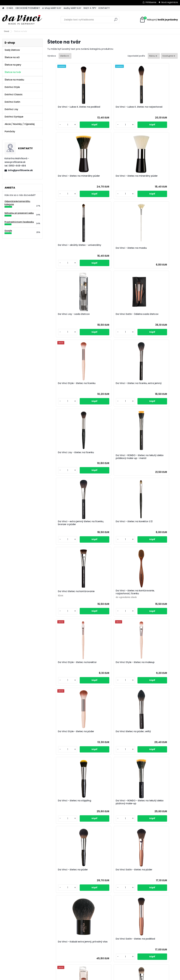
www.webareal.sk (102, 977)
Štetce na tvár (13, 72)
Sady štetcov (12, 50)
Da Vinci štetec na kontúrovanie (156, 383)
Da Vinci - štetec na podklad (67, 735)
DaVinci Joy (11, 109)
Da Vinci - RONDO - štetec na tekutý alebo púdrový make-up (68, 598)
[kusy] (57, 125)
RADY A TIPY (90, 8)
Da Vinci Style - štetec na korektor (108, 456)
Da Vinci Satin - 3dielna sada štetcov (111, 247)
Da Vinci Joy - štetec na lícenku (112, 314)
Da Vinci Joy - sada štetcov (66, 245)
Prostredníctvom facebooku (19, 222)
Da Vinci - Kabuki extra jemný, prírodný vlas (67, 670)
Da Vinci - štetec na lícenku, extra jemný (66, 316)
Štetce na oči (12, 57)
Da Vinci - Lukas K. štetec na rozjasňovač (110, 108)
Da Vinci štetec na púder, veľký (111, 527)
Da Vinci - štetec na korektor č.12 (112, 383)
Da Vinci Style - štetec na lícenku (152, 247)
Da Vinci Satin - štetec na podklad (109, 667)
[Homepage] (3, 8)
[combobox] (154, 56)
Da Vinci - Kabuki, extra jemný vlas (67, 805)
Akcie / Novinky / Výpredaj (20, 124)
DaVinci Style (12, 87)
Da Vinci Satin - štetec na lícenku (109, 805)
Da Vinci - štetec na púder (109, 596)
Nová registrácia (170, 2)
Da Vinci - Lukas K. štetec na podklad (66, 108)
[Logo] (22, 20)
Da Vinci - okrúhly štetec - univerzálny (109, 177)
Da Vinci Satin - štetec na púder (156, 596)
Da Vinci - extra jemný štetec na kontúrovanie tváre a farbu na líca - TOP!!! (134, 876)
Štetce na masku (14, 80)
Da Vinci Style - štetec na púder (68, 527)
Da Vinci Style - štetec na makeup (152, 456)
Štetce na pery (13, 65)
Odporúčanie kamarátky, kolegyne (17, 203)
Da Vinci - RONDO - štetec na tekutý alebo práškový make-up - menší (155, 319)
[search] (116, 21)
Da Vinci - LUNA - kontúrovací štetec (89, 878)
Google (8, 231)
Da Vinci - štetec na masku (153, 179)
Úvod (7, 31)
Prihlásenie (151, 2)
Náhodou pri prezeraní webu (19, 213)
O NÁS (10, 8)
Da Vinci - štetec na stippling (154, 527)
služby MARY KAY (72, 8)
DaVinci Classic (14, 94)
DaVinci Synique (14, 117)
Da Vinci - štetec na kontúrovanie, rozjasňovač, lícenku (66, 456)
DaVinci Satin (12, 102)
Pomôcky (10, 131)
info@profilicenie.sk (20, 170)
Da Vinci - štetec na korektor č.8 (155, 735)
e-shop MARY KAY (52, 8)
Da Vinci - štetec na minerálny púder (155, 108)
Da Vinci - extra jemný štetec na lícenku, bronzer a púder (69, 385)
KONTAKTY (104, 8)
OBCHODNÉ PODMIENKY (28, 8)
